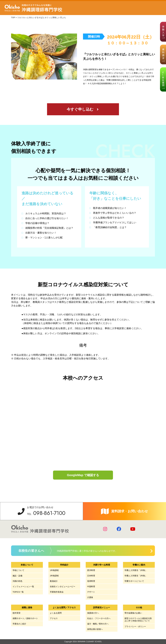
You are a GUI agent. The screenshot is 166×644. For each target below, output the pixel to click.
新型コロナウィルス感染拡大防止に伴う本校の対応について (138, 620)
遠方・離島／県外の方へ (98, 624)
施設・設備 (17, 576)
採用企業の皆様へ (95, 629)
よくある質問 (56, 613)
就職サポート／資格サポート (25, 618)
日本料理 (91, 576)
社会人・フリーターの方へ (99, 618)
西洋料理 (91, 570)
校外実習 (16, 613)
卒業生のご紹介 (19, 624)
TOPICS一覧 (18, 592)
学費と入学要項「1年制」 (136, 570)
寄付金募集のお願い (133, 613)
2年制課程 (54, 576)
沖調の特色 (17, 581)
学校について (18, 570)
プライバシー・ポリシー (135, 626)
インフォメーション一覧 (23, 587)
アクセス (54, 618)
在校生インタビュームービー (63, 587)
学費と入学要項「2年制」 (136, 576)
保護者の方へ (93, 613)
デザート (91, 592)
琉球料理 (91, 581)
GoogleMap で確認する (83, 475)
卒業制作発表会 (57, 592)
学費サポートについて (134, 581)
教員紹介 (54, 581)
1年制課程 (54, 570)
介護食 (90, 597)
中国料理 (91, 587)
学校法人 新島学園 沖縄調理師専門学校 (34, 8)
